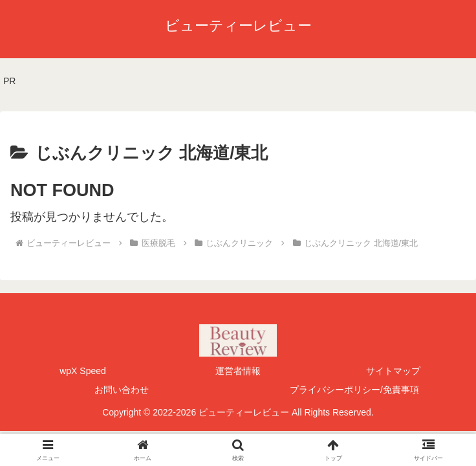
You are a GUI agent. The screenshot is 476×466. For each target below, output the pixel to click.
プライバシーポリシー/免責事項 (354, 390)
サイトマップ (393, 371)
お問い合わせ (122, 390)
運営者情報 (238, 371)
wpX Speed (83, 371)
